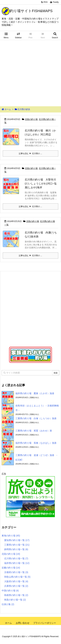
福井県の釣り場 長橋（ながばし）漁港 (36, 443)
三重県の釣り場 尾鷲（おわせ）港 (34, 431)
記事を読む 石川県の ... (30, 154)
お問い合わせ (23, 623)
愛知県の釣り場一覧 (17, 540)
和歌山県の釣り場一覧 (17, 577)
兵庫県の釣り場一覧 (16, 586)
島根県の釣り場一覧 (16, 595)
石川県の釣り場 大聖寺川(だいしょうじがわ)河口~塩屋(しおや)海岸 (41, 184)
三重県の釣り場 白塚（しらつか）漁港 (36, 418)
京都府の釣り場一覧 (16, 572)
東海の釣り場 (11, 536)
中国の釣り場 (10, 591)
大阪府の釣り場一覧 (16, 581)
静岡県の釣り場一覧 (16, 549)
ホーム (8, 109)
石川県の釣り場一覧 (16, 558)
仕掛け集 (8, 604)
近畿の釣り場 (11, 568)
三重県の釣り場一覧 (17, 545)
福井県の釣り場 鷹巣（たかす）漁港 (35, 393)
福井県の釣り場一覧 (17, 563)
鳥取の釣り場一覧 (15, 600)
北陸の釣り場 (31, 119)
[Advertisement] (30, 72)
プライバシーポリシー (45, 623)
